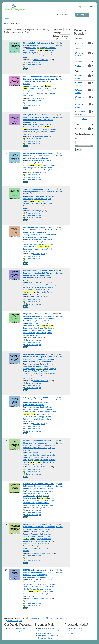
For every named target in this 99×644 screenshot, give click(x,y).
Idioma (91, 7)
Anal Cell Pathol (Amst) (42, 553)
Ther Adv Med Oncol (41, 60)
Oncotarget (37, 172)
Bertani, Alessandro (41, 460)
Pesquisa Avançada (15, 631)
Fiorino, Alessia (34, 290)
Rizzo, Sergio (47, 53)
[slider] (77, 146)
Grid (67, 39)
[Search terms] (29, 15)
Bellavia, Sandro (45, 124)
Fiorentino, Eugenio (30, 55)
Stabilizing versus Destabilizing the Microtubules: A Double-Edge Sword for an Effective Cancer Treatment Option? (39, 527)
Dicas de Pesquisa (75, 628)
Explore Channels (45, 633)
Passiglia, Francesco (48, 48)
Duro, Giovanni (37, 374)
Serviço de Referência (77, 631)
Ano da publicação (82, 134)
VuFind (9, 7)
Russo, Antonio (29, 96)
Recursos (79, 39)
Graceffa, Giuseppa (38, 417)
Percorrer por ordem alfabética (50, 631)
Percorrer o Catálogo (46, 628)
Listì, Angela (47, 330)
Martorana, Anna (49, 129)
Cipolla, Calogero (36, 129)
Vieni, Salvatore (29, 333)
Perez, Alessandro (45, 546)
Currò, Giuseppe (37, 93)
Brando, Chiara (47, 244)
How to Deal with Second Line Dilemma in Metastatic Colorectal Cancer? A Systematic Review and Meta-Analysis (39, 486)
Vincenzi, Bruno (49, 374)
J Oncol (36, 98)
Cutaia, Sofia (41, 292)
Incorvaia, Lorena (36, 88)
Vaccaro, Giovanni (36, 412)
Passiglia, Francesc (47, 196)
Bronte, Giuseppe (33, 48)
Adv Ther (37, 338)
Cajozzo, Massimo (41, 132)
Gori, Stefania (41, 333)
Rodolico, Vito (28, 132)
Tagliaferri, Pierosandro (32, 376)
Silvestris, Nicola (40, 409)
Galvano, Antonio (30, 50)
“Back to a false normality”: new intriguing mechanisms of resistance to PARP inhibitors (39, 192)
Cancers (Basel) (39, 254)
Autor (6, 23)
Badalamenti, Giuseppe (35, 86)
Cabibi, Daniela (41, 91)
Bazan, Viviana (44, 55)
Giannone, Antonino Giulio (33, 127)
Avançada (9, 18)
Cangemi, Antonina (44, 539)
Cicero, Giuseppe (38, 548)
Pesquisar (83, 15)
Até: (86, 139)
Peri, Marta (44, 453)
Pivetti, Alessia (46, 290)
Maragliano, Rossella (41, 543)
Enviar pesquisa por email (57, 618)
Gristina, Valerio (36, 330)
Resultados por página (58, 31)
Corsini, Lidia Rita (30, 247)
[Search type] (66, 15)
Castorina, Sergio (36, 170)
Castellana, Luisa (30, 498)
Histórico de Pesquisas (17, 628)
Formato (78, 61)
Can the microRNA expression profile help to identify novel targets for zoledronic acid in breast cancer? (38, 156)
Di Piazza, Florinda (43, 536)
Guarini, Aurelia (29, 496)
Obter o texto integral (32, 62)
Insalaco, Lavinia (41, 163)
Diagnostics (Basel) (41, 136)
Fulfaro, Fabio (37, 371)
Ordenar (56, 36)
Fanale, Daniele (29, 91)
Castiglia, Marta (35, 53)
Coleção (78, 48)
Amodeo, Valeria (45, 160)
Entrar (83, 7)
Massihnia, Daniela (30, 546)
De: (77, 139)
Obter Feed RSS (34, 618)
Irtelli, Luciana (50, 457)
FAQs (71, 633)
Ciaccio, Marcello (30, 206)
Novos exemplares (45, 638)
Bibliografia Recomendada (48, 636)
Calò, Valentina (36, 203)
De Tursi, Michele (37, 457)
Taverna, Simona (46, 364)
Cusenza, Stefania (42, 496)
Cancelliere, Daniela (38, 287)
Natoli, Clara (47, 203)
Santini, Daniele (40, 168)
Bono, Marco (42, 242)
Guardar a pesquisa (13, 621)
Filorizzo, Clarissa (30, 242)
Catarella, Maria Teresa (32, 541)
